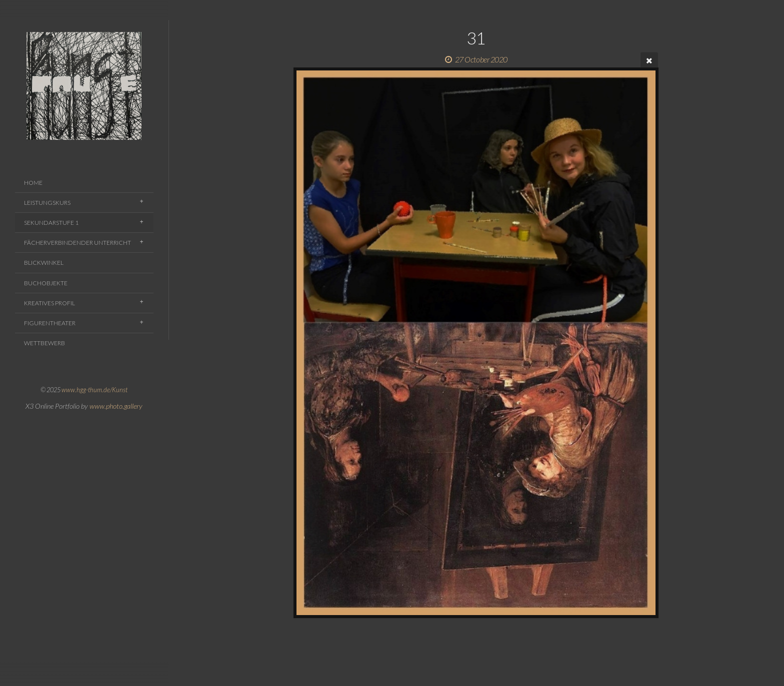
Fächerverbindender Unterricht (77, 243)
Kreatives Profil (49, 303)
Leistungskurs (47, 203)
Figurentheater (50, 323)
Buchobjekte (46, 283)
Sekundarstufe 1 (51, 223)
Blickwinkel (44, 263)
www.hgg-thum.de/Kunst (94, 390)
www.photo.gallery (116, 406)
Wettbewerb (44, 343)
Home (33, 183)
